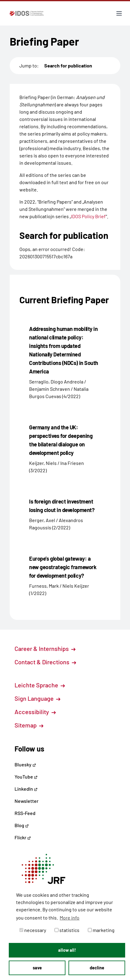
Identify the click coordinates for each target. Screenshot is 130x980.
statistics (67, 930)
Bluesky (25, 764)
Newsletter (27, 801)
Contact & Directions (45, 662)
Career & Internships (45, 648)
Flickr (23, 837)
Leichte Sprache (40, 685)
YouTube (26, 777)
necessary (33, 930)
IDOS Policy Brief (88, 216)
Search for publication (68, 65)
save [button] (37, 968)
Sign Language (37, 698)
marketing (101, 930)
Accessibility (35, 712)
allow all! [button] (67, 950)
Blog (22, 825)
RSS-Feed (25, 813)
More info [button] (70, 918)
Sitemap (29, 725)
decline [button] (97, 968)
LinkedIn (26, 789)
